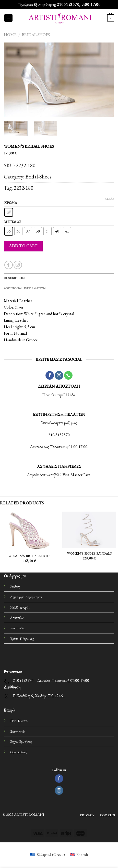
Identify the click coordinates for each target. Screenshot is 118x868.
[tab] (59, 278)
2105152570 (68, 4)
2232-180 (23, 188)
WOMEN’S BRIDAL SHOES (29, 556)
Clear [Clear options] (110, 199)
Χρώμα (11, 203)
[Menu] (9, 18)
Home (10, 35)
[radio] (9, 212)
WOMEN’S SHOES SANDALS (89, 553)
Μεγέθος (13, 222)
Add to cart (23, 246)
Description (14, 278)
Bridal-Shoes (36, 35)
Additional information (25, 288)
